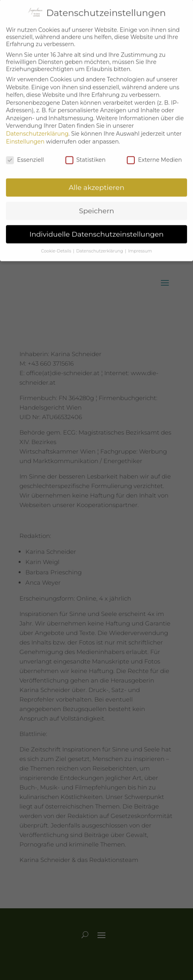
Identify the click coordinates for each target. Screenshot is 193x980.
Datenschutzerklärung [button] (100, 245)
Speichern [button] (96, 205)
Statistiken (86, 154)
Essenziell (25, 154)
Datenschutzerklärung (37, 128)
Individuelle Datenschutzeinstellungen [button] (96, 228)
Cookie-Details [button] (57, 245)
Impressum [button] (140, 245)
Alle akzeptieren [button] (96, 182)
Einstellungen (25, 136)
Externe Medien (154, 154)
